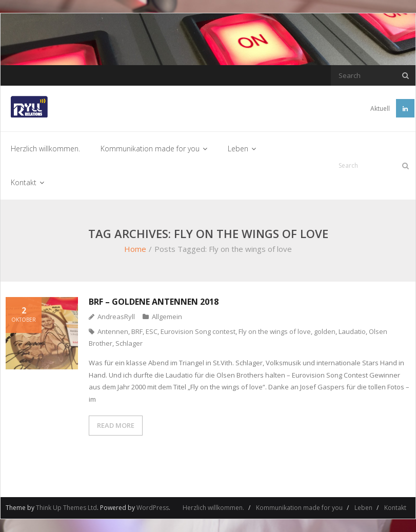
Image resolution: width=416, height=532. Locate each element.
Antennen (113, 331)
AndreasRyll (116, 317)
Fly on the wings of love (275, 331)
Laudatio (352, 331)
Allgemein (167, 317)
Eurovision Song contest (198, 331)
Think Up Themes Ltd (66, 508)
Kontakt (395, 508)
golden (325, 331)
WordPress (153, 508)
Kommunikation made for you (299, 508)
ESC (152, 331)
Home (135, 249)
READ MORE (116, 425)
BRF (137, 331)
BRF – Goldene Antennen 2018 (154, 302)
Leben (363, 508)
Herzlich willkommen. (213, 508)
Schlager (129, 343)
